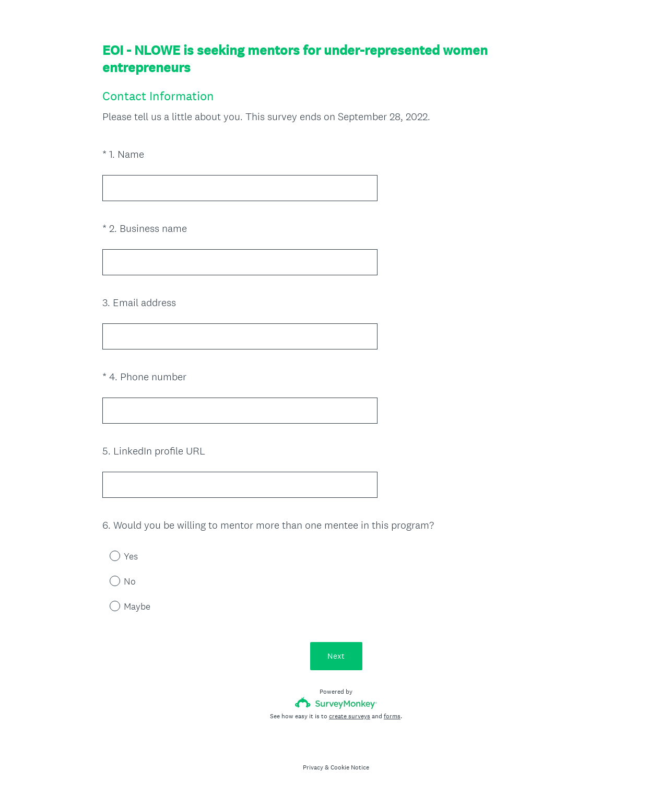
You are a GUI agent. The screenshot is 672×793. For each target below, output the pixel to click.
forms (392, 716)
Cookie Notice (350, 767)
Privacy (313, 767)
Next (336, 656)
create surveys (350, 716)
